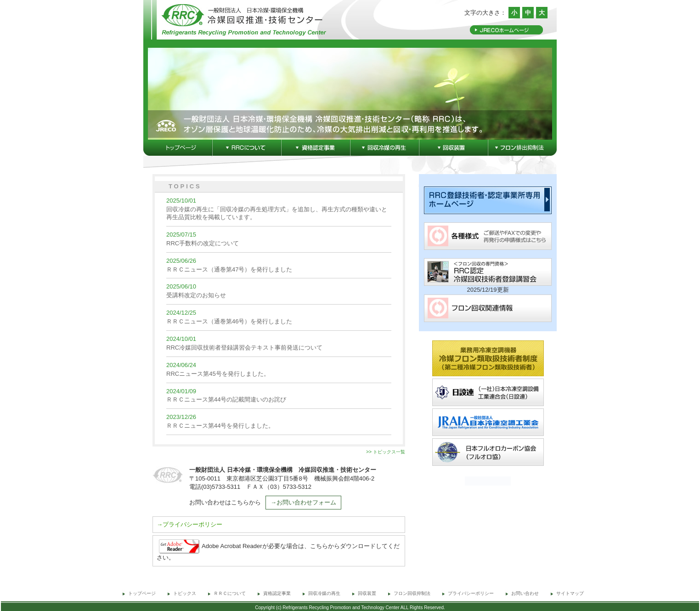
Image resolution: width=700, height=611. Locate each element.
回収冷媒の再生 (324, 593)
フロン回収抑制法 (412, 593)
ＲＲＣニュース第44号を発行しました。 (220, 426)
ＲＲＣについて (232, 593)
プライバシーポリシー (471, 593)
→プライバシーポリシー (189, 524)
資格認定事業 (277, 593)
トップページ (142, 593)
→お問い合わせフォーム (303, 502)
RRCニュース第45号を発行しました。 (218, 374)
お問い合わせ (525, 593)
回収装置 (367, 593)
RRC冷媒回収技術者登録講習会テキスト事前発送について (244, 348)
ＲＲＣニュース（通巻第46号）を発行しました (229, 321)
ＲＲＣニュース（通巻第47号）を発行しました (229, 269)
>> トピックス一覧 (386, 452)
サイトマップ (570, 593)
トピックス (185, 593)
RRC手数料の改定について (203, 243)
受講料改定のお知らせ (196, 295)
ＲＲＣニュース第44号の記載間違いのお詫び (226, 399)
